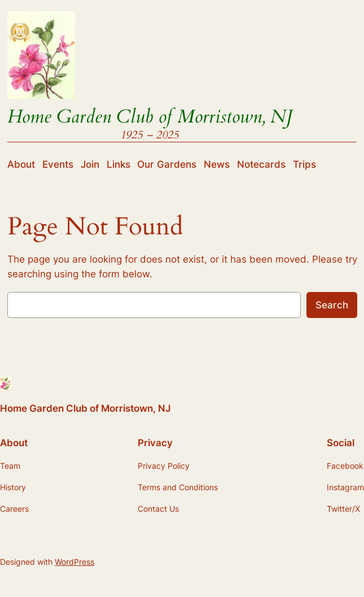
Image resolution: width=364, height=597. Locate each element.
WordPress (74, 562)
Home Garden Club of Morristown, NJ (150, 117)
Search (332, 305)
